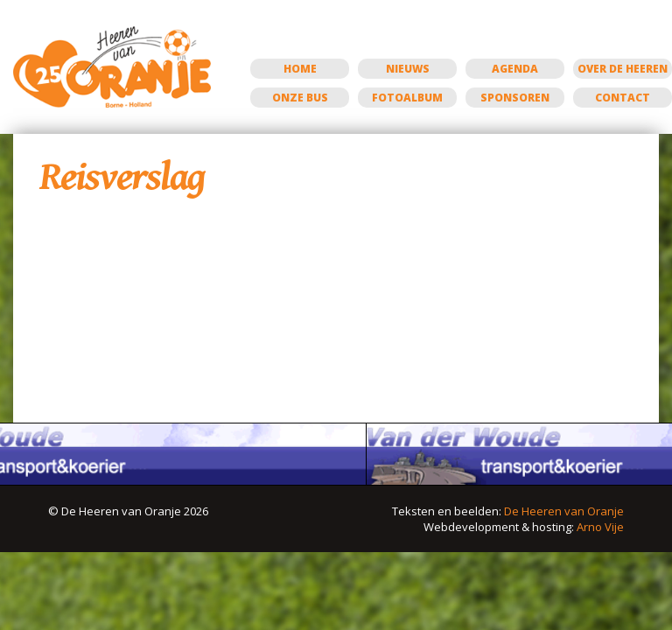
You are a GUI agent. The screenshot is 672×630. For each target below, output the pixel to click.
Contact (623, 98)
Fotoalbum (407, 98)
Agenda (515, 69)
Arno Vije (600, 527)
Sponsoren (515, 98)
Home (300, 69)
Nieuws (408, 69)
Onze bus (300, 98)
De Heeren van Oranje (564, 511)
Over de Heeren (623, 69)
